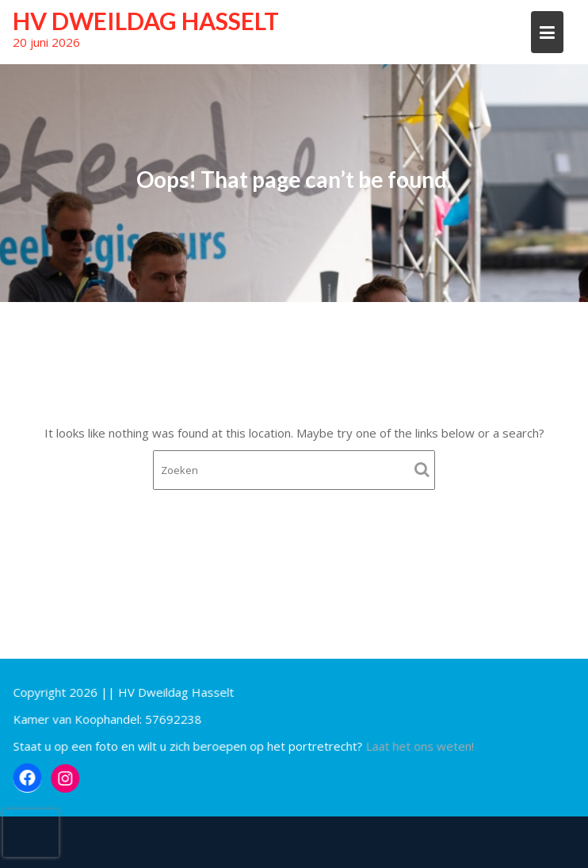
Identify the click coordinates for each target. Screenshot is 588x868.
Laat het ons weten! (419, 746)
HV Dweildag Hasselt (146, 21)
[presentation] (31, 833)
